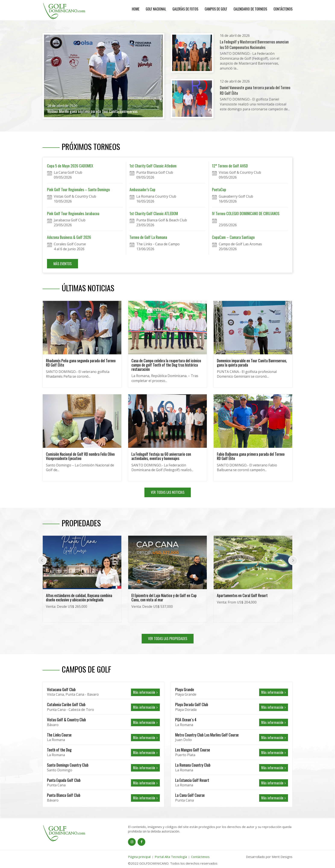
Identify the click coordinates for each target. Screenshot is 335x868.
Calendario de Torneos (250, 9)
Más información (145, 692)
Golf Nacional (156, 9)
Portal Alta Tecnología (171, 857)
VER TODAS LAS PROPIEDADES (168, 639)
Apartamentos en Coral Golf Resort (242, 595)
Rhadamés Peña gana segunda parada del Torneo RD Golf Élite (81, 363)
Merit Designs (282, 857)
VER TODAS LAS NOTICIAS (168, 492)
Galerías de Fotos (185, 9)
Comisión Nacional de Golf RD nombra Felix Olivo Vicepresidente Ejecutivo (80, 456)
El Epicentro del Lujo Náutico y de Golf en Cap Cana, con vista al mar (164, 597)
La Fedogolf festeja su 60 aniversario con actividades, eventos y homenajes (161, 456)
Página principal (139, 857)
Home (136, 9)
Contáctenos (283, 9)
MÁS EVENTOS (62, 264)
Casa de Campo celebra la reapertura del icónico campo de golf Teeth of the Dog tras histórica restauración (166, 365)
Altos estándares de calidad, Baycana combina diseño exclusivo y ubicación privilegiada (79, 597)
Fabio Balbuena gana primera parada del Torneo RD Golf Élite (251, 456)
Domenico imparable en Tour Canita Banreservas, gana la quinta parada (252, 363)
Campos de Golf (216, 9)
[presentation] (42, 560)
